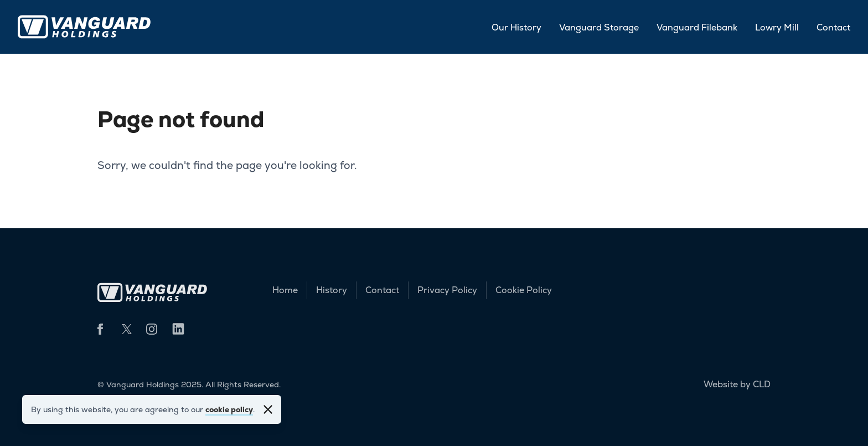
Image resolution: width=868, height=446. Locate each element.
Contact (833, 27)
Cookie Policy (524, 290)
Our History (516, 27)
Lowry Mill (777, 27)
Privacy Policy (447, 290)
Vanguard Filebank (697, 27)
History (332, 290)
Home (285, 290)
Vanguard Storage (599, 27)
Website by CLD (737, 384)
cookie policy (229, 409)
